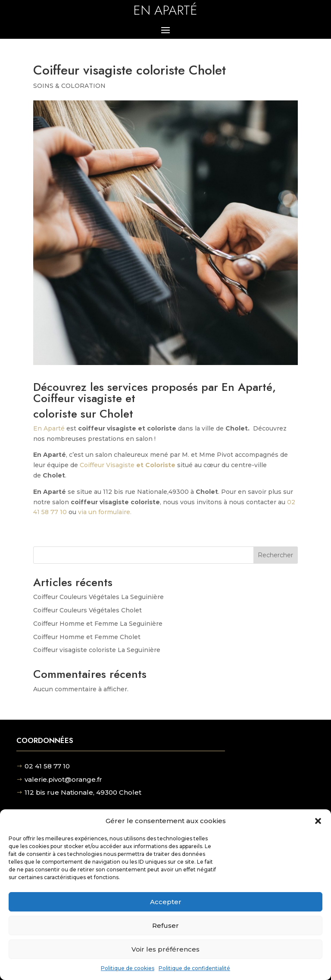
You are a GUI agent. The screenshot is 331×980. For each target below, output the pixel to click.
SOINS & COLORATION (69, 86)
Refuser (165, 925)
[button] (318, 821)
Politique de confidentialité (194, 968)
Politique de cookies (128, 968)
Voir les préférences (165, 949)
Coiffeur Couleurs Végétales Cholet (87, 610)
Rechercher (275, 555)
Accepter (166, 902)
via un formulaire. (105, 512)
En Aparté (49, 428)
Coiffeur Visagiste (128, 465)
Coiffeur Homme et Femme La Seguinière (98, 624)
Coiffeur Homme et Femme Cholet (87, 637)
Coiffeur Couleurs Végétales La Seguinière (98, 597)
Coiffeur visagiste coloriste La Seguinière (97, 650)
